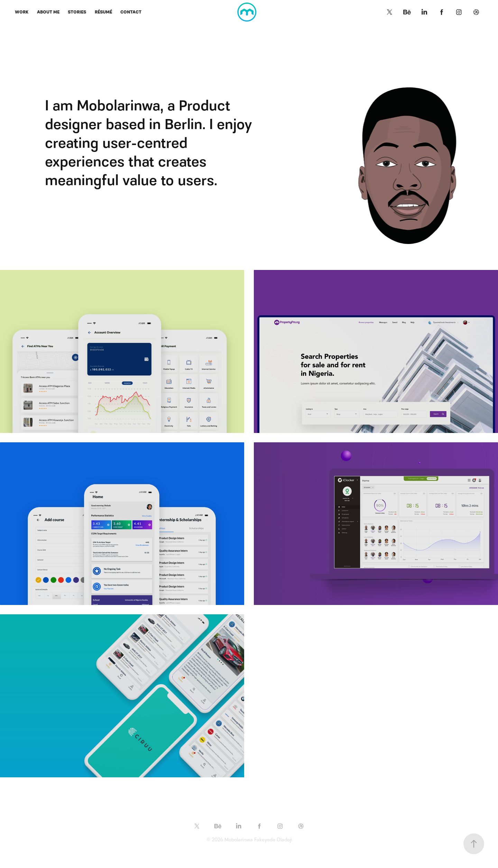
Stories (77, 12)
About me (48, 12)
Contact (131, 12)
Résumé (103, 12)
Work (22, 12)
